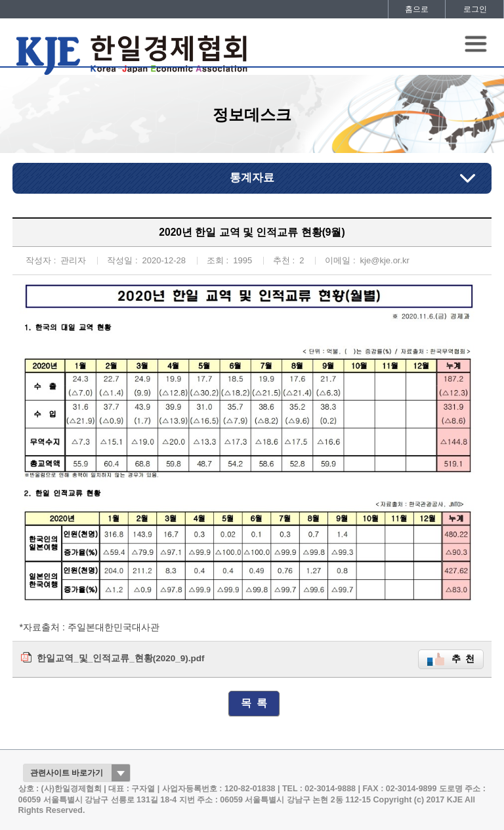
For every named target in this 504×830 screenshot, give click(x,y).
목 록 (254, 703)
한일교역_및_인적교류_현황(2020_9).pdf (120, 658)
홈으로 (417, 9)
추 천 (463, 659)
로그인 (475, 9)
